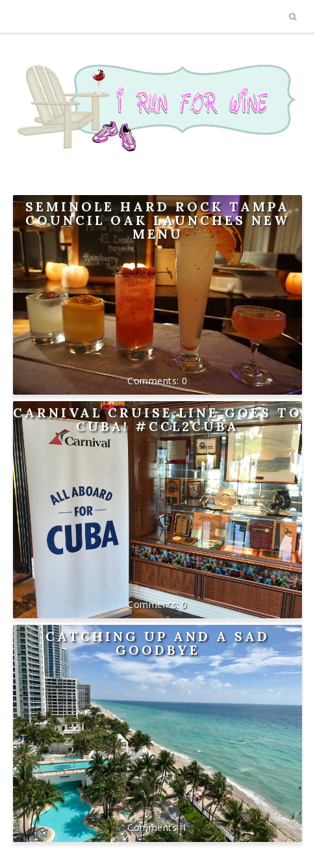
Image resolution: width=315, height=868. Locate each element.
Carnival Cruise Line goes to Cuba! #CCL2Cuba (157, 419)
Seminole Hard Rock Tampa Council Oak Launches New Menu (157, 220)
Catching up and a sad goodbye (157, 643)
